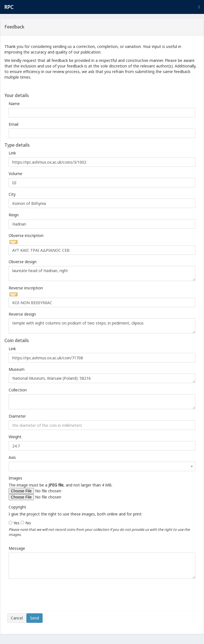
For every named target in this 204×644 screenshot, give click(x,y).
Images (15, 478)
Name (14, 104)
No (28, 523)
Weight (15, 437)
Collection (18, 390)
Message (17, 548)
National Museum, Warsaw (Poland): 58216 (102, 378)
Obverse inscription (26, 235)
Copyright (17, 507)
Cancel (17, 618)
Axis (12, 457)
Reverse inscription (26, 288)
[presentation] (50, 597)
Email (13, 124)
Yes (16, 523)
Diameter (17, 416)
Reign (14, 215)
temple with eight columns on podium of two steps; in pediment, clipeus (102, 326)
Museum (17, 369)
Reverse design (22, 314)
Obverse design (23, 262)
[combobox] (102, 466)
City (12, 194)
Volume (15, 174)
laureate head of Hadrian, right (102, 273)
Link (12, 153)
